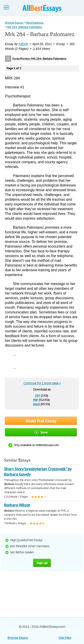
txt (37, 395)
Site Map (65, 638)
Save (41, 432)
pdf (36, 399)
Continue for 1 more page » (42, 383)
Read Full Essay (41, 421)
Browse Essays (18, 638)
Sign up (42, 563)
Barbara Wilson (17, 505)
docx (36, 404)
